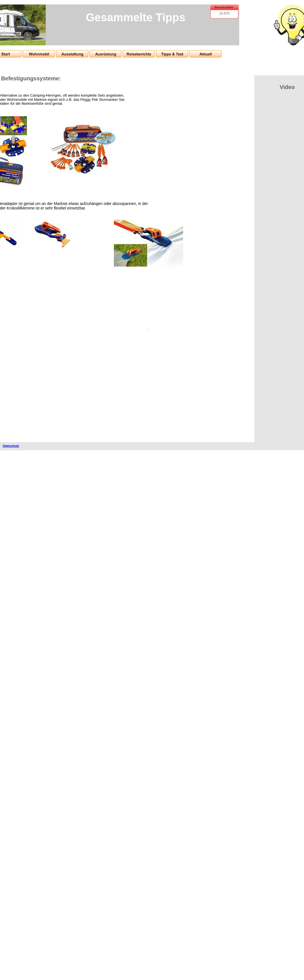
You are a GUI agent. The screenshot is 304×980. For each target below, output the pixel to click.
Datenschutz (11, 446)
